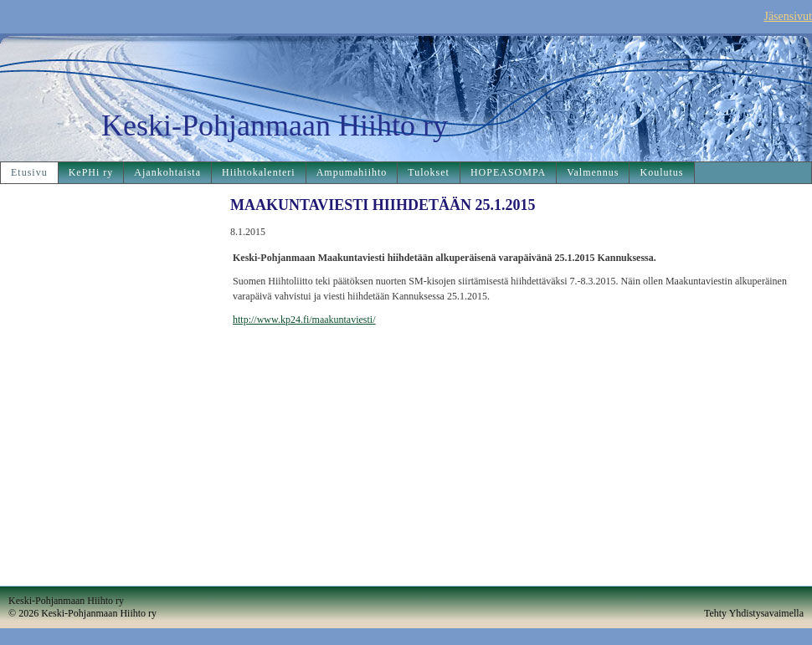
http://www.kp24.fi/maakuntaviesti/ (304, 320)
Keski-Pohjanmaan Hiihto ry (275, 125)
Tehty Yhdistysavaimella (754, 613)
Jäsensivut (788, 16)
